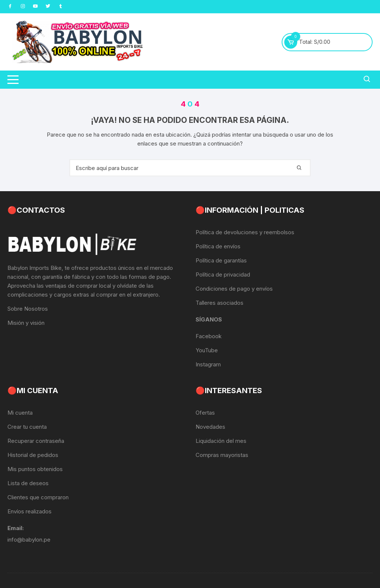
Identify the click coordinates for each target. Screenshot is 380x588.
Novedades (210, 427)
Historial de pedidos (33, 455)
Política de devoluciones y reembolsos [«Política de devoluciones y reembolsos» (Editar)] (245, 232)
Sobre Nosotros (28, 309)
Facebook (209, 336)
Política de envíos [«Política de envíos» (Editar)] (218, 246)
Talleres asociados (220, 303)
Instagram (208, 364)
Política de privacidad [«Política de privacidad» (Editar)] (223, 275)
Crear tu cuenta (27, 427)
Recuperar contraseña (36, 441)
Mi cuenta (20, 413)
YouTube (207, 350)
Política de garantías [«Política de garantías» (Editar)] (221, 260)
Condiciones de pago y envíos (234, 289)
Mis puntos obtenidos (35, 469)
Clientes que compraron (38, 497)
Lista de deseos (28, 483)
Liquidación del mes (221, 441)
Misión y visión (26, 323)
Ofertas (205, 413)
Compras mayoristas (222, 455)
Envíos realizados (30, 511)
